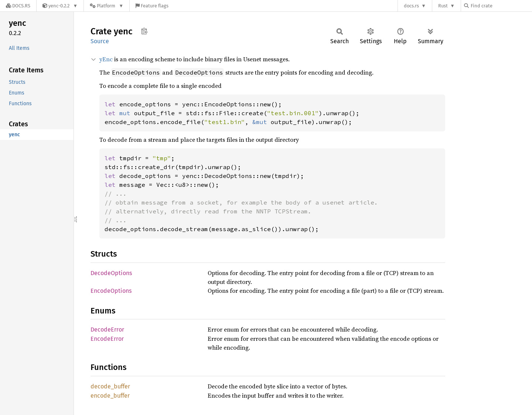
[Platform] (107, 6)
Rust (443, 6)
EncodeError (107, 339)
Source (100, 41)
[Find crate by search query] (501, 6)
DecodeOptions (111, 273)
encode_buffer (110, 396)
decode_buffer (110, 386)
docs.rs (411, 6)
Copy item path (144, 31)
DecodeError (107, 330)
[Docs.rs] (18, 6)
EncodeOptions (111, 291)
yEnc (106, 59)
